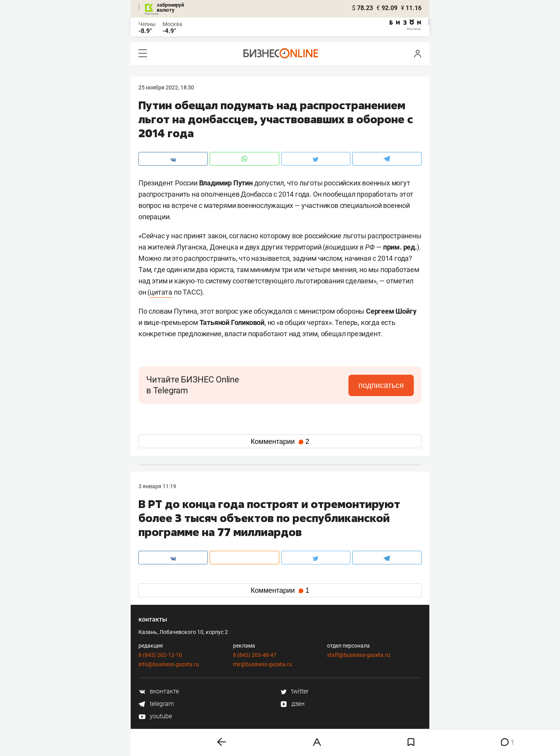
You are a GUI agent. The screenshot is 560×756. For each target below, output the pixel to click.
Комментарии (280, 442)
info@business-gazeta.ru (169, 664)
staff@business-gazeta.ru (359, 655)
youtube (155, 716)
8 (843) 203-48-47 (255, 655)
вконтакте (159, 691)
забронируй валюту (170, 7)
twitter (294, 691)
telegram (156, 704)
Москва (172, 24)
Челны (147, 24)
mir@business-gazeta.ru (262, 664)
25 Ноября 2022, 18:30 (166, 87)
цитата (161, 292)
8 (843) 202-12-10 (160, 655)
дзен (292, 704)
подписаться (381, 385)
